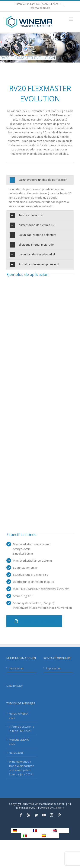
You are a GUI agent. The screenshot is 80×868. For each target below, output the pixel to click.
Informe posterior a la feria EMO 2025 (22, 729)
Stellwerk (59, 808)
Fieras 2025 (16, 753)
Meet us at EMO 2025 (19, 742)
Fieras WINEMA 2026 (19, 716)
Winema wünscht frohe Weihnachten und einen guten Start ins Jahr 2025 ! (22, 768)
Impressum (16, 668)
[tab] (40, 180)
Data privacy (15, 686)
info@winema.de (40, 8)
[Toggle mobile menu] (71, 19)
